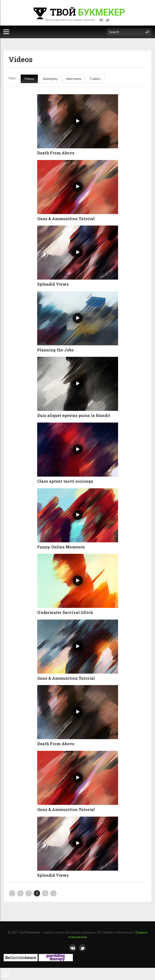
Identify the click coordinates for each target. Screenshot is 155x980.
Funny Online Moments (61, 547)
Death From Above (56, 153)
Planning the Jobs (55, 350)
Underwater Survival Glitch (65, 612)
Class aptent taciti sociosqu (65, 481)
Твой (79, 12)
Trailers (95, 79)
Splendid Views (53, 284)
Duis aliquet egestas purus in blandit (74, 415)
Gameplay (50, 79)
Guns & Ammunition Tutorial (66, 219)
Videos (29, 79)
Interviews (74, 79)
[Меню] (6, 32)
